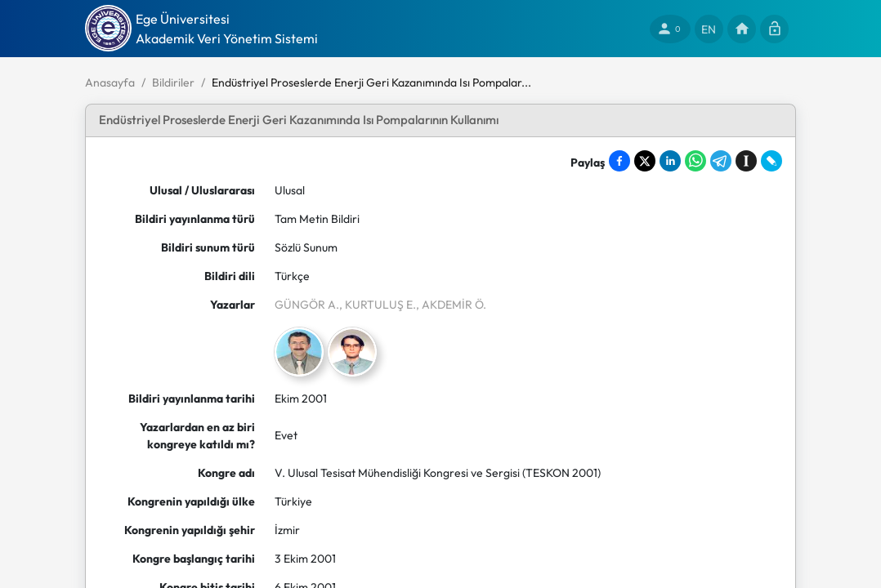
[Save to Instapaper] (746, 161)
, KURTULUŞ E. (378, 305)
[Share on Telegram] (721, 161)
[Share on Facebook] (619, 161)
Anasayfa (110, 82)
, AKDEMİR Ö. (451, 305)
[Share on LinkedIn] (670, 161)
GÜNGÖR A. (307, 305)
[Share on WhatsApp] (695, 161)
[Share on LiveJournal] (771, 161)
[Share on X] (645, 161)
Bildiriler (173, 82)
